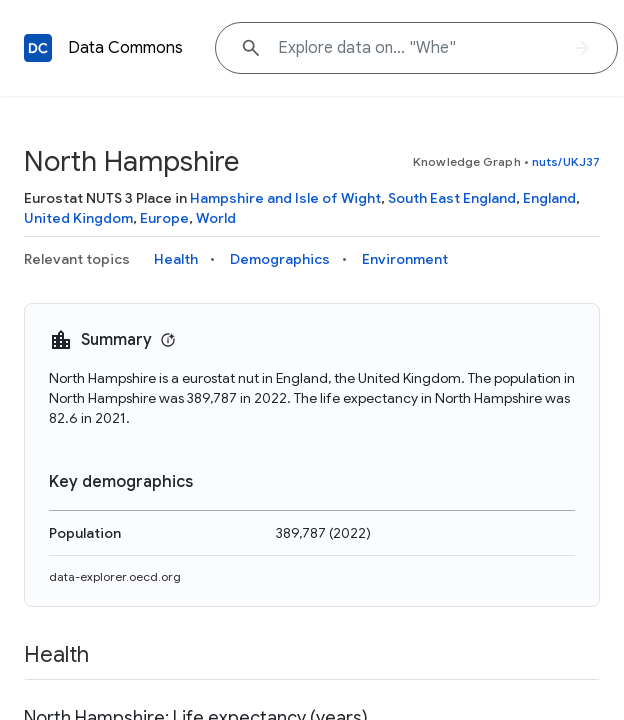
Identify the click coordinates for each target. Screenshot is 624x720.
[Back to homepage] (38, 48)
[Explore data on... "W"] (416, 48)
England (549, 198)
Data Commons (125, 48)
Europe (164, 218)
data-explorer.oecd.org (115, 576)
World (216, 218)
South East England (452, 198)
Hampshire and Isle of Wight (285, 198)
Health (176, 259)
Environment (405, 259)
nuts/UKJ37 (566, 161)
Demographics (280, 259)
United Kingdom (78, 218)
